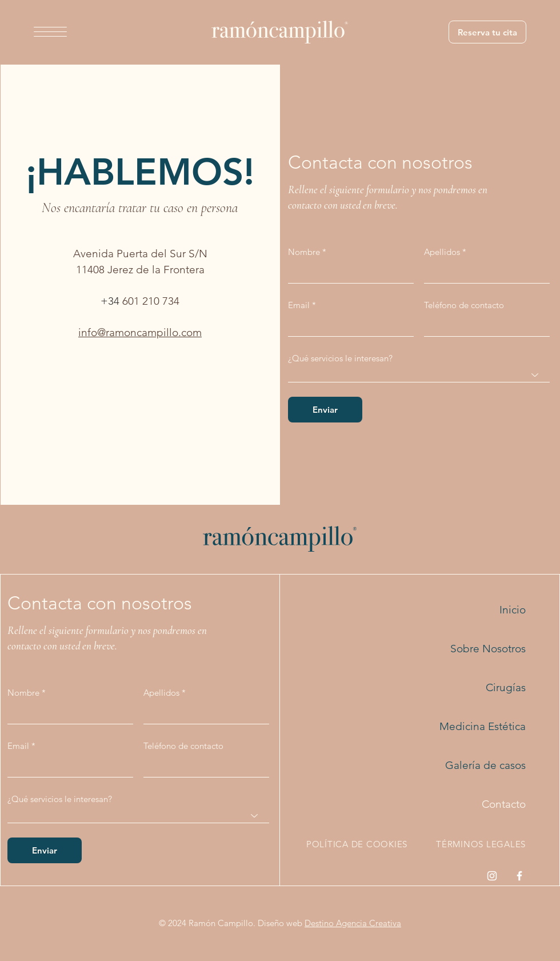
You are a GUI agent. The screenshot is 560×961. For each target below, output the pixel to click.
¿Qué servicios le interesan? (340, 358)
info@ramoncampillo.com (140, 332)
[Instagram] (492, 876)
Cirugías (506, 687)
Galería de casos (485, 765)
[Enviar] (325, 410)
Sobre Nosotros (488, 649)
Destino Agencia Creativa (353, 923)
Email (299, 305)
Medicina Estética (483, 726)
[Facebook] (519, 876)
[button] (50, 32)
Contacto (504, 804)
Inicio (513, 610)
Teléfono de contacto (464, 305)
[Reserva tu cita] (487, 32)
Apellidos (442, 252)
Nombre (304, 252)
